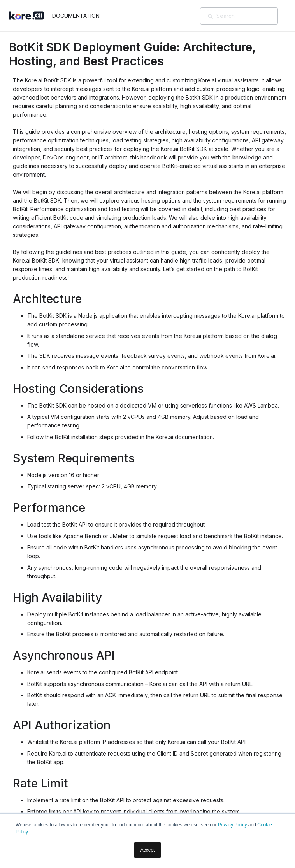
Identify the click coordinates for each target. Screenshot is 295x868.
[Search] (250, 16)
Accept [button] (148, 850)
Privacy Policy (233, 825)
